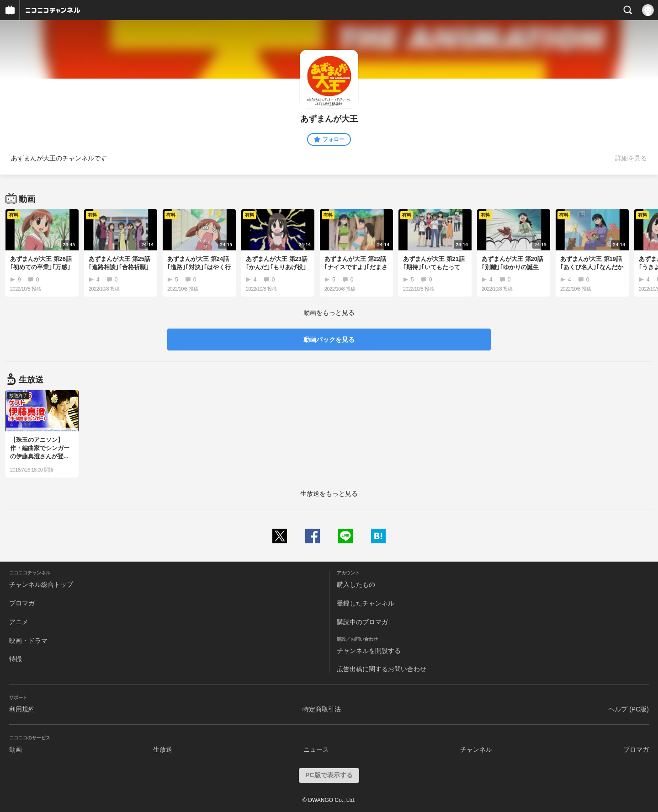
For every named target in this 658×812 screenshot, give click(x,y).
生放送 (163, 749)
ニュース (316, 749)
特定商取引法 (322, 709)
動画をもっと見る (329, 313)
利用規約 (22, 709)
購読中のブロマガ (362, 622)
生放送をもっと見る (329, 494)
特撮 (16, 659)
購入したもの (356, 584)
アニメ (19, 622)
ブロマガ (22, 603)
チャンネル (476, 749)
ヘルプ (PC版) (629, 709)
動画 (16, 749)
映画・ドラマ (28, 641)
